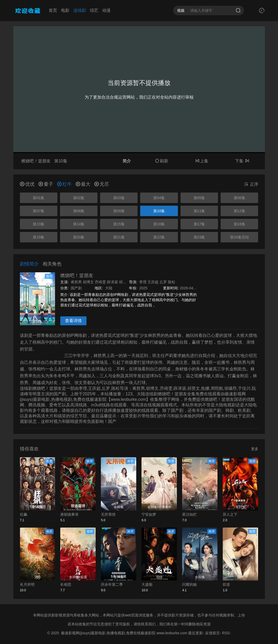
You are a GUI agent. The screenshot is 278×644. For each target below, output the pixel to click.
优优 (27, 184)
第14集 (79, 224)
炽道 (226, 584)
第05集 (199, 198)
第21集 (119, 237)
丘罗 (163, 282)
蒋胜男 (76, 282)
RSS (226, 633)
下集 (242, 161)
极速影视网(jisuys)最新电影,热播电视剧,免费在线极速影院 (108, 633)
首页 (53, 10)
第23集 (199, 237)
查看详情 (73, 321)
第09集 (119, 211)
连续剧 (80, 10)
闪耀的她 (189, 584)
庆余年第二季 (112, 584)
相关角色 (52, 264)
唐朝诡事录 (69, 514)
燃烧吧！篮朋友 (77, 275)
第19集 (39, 237)
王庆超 (153, 282)
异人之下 (230, 514)
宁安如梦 (149, 514)
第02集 (79, 198)
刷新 (162, 161)
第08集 (79, 211)
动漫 (106, 10)
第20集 (79, 237)
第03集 (119, 198)
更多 (255, 449)
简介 (127, 161)
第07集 (39, 211)
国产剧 (76, 288)
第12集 (239, 211)
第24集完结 (239, 237)
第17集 (199, 224)
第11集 (199, 211)
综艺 (94, 10)
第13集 (39, 224)
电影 (65, 10)
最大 (83, 184)
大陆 (109, 288)
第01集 (39, 198)
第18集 (239, 224)
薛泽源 (112, 282)
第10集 (159, 211)
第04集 (159, 198)
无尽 (102, 184)
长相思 (66, 584)
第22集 (159, 237)
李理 (143, 282)
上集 (202, 161)
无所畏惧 (108, 514)
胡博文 (88, 282)
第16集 (159, 224)
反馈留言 (212, 633)
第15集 (119, 224)
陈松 (172, 282)
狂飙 (24, 514)
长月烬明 (27, 584)
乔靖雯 (100, 282)
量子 (46, 184)
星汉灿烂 (189, 514)
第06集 (239, 198)
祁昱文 (124, 282)
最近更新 (195, 633)
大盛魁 (147, 584)
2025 (143, 288)
